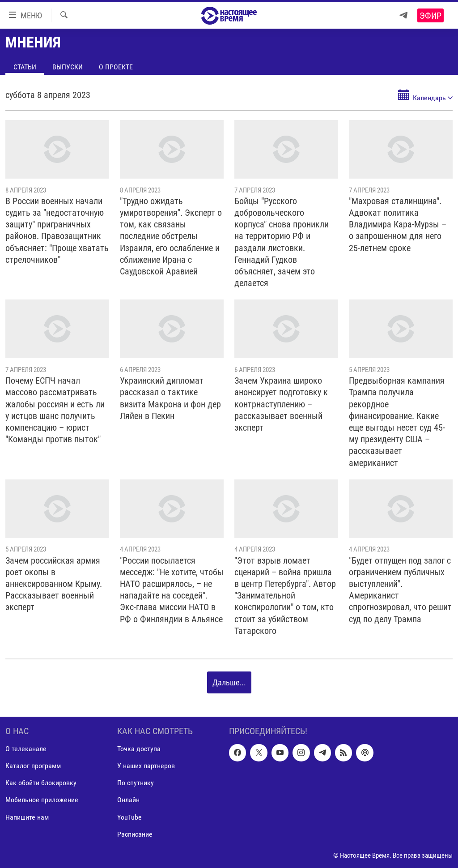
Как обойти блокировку (41, 783)
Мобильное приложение (42, 800)
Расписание (135, 834)
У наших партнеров (146, 766)
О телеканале (26, 749)
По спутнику (136, 783)
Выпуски (68, 67)
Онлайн (128, 800)
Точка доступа (139, 749)
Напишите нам (27, 817)
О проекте (116, 67)
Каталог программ (33, 766)
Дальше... (229, 682)
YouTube (129, 817)
